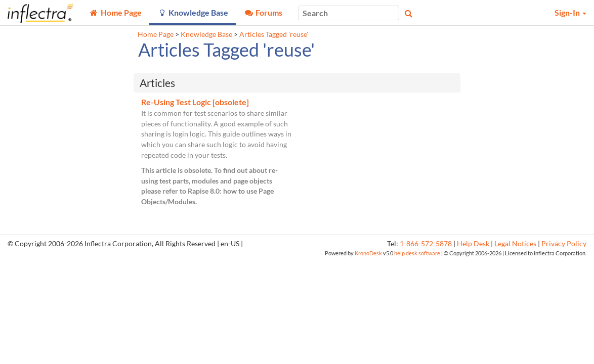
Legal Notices (515, 244)
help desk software (417, 253)
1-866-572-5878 (426, 244)
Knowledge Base (206, 34)
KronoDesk (368, 253)
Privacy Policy (564, 244)
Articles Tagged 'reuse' (274, 34)
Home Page (156, 34)
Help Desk (473, 244)
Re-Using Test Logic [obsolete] (195, 102)
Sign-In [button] (570, 12)
